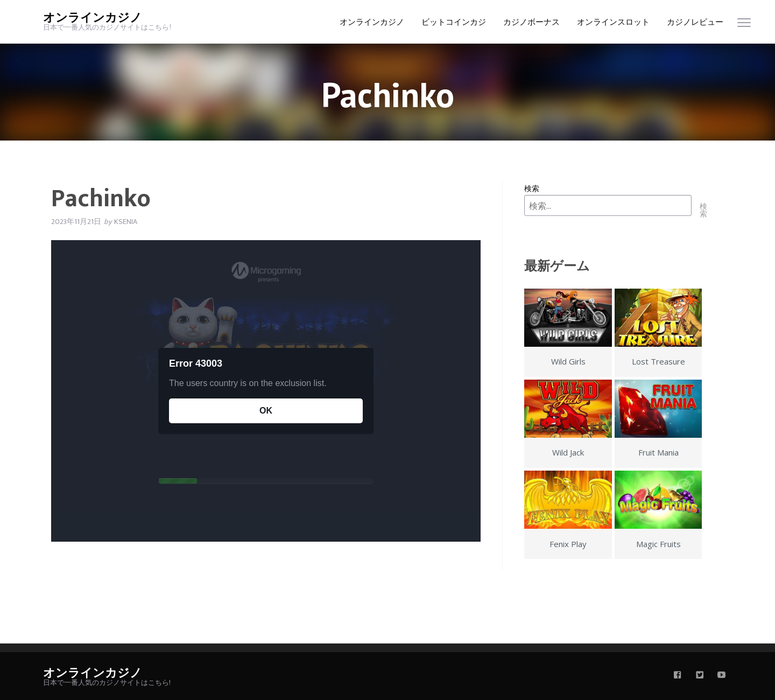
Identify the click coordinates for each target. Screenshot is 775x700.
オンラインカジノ (93, 18)
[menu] (744, 25)
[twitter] (700, 676)
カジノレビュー (695, 22)
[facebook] (678, 676)
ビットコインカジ (454, 22)
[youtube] (722, 676)
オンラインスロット (613, 22)
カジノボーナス (531, 22)
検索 (532, 188)
